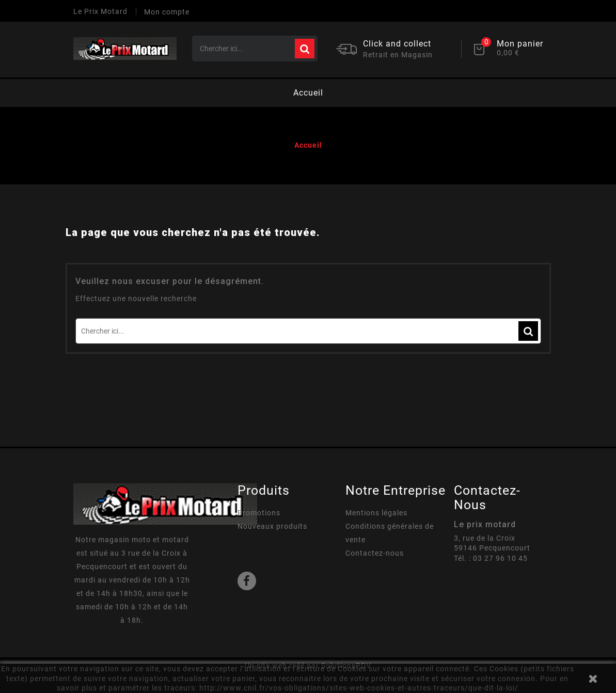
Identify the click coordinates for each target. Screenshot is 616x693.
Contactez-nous (375, 553)
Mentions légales (376, 513)
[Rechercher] (255, 49)
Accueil (308, 93)
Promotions (259, 513)
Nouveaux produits (272, 526)
